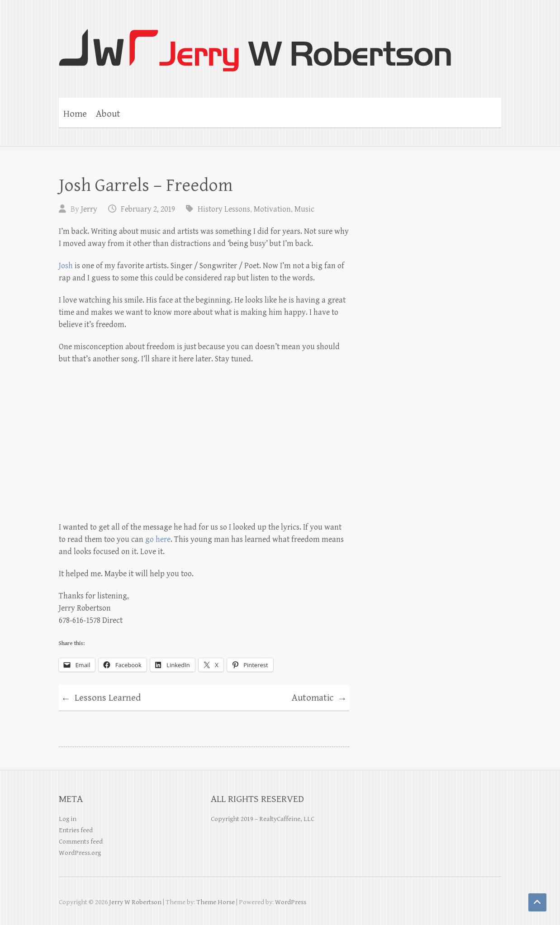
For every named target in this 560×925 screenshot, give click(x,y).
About (108, 114)
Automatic (319, 699)
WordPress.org (80, 853)
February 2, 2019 (148, 209)
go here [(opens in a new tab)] (158, 539)
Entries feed (76, 830)
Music (304, 209)
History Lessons (224, 209)
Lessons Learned (101, 699)
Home (75, 114)
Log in (68, 819)
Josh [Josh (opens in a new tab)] (66, 266)
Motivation (272, 209)
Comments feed (81, 842)
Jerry (89, 209)
